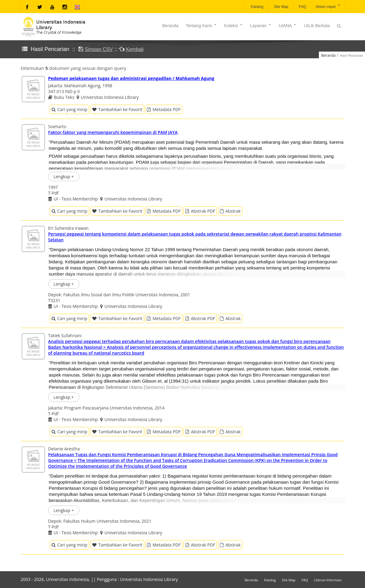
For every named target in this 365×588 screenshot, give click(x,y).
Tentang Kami (201, 26)
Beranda (170, 26)
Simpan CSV (99, 49)
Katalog (257, 7)
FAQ (302, 7)
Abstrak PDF (200, 211)
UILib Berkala (317, 26)
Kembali (135, 49)
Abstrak (230, 211)
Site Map (281, 7)
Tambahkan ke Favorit (117, 109)
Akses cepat (328, 6)
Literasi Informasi (328, 580)
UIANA (288, 26)
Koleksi (234, 26)
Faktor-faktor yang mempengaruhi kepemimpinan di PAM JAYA (113, 132)
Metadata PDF (164, 109)
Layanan (261, 26)
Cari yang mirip (69, 109)
